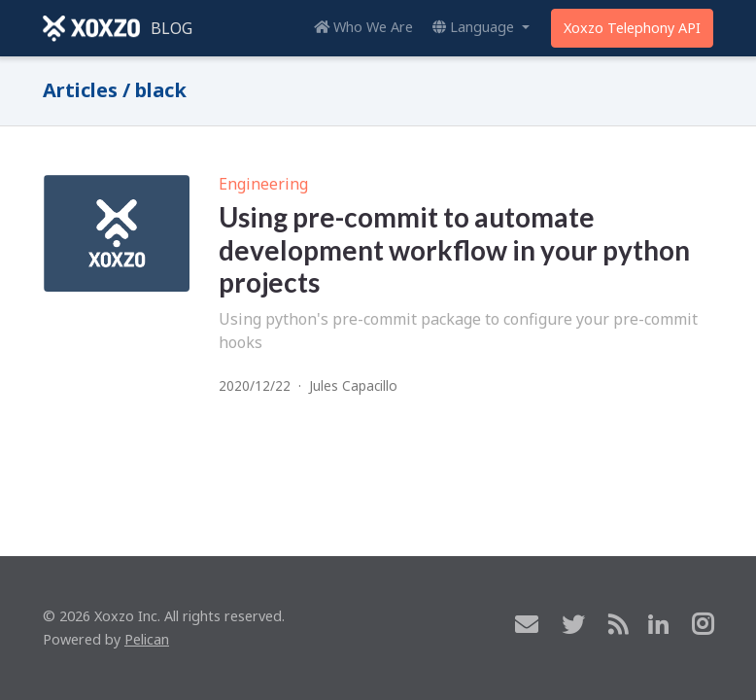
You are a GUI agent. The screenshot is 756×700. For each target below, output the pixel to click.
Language (475, 27)
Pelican (147, 639)
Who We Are (363, 27)
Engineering (263, 184)
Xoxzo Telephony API (632, 28)
